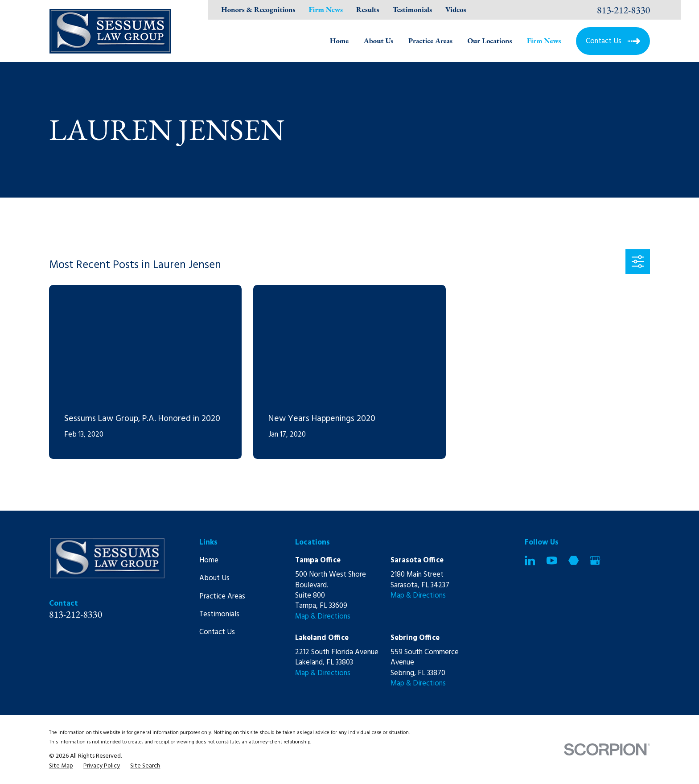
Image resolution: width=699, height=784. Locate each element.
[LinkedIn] (530, 560)
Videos (456, 9)
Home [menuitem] (339, 41)
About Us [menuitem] (379, 41)
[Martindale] (574, 560)
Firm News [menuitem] (544, 41)
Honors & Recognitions (258, 9)
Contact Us (217, 632)
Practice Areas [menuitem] (430, 41)
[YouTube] (552, 560)
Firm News (326, 9)
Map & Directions (323, 617)
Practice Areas (222, 596)
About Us (214, 578)
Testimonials (412, 9)
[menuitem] (61, 766)
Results (368, 9)
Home (209, 560)
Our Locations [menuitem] (489, 41)
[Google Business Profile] (595, 560)
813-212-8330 (624, 10)
